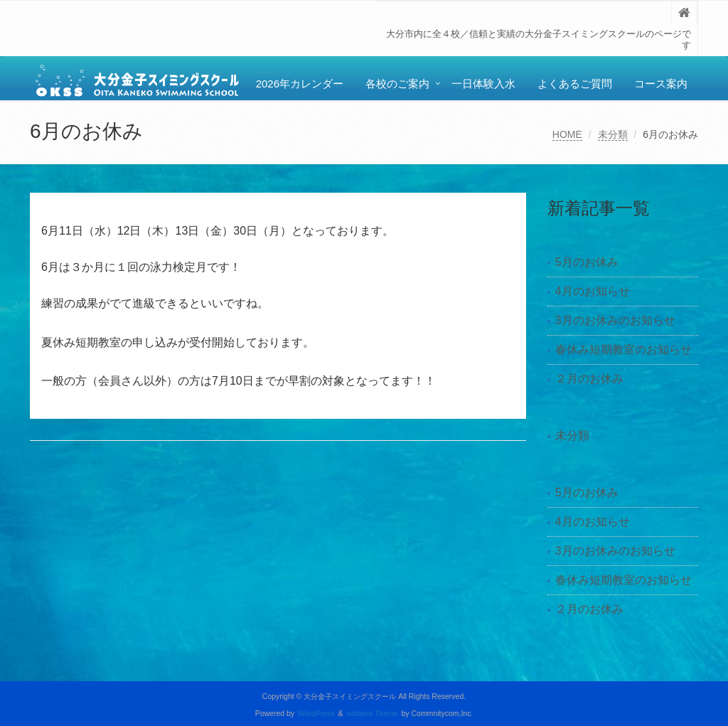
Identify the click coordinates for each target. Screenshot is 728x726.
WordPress (316, 714)
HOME (567, 134)
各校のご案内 (397, 84)
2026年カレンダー (300, 84)
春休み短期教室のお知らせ (623, 349)
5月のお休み (587, 262)
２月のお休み (589, 379)
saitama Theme (373, 714)
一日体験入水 (483, 84)
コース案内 (661, 84)
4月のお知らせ (593, 291)
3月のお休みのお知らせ (615, 320)
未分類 (613, 134)
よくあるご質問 (575, 84)
